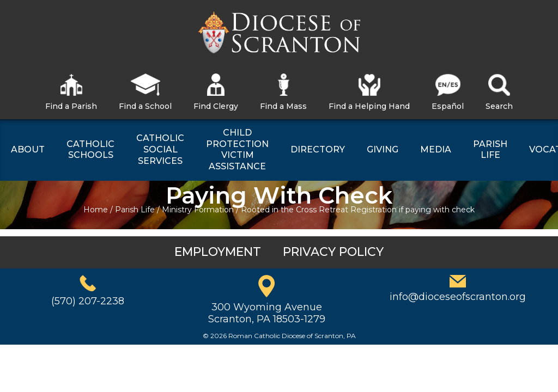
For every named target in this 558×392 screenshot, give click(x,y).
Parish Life (135, 210)
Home (96, 210)
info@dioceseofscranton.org (458, 297)
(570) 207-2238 (88, 301)
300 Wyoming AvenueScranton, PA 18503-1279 (267, 313)
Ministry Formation (198, 210)
